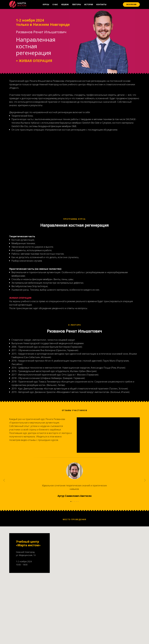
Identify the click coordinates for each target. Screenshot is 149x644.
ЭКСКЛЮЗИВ (131, 4)
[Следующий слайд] (145, 513)
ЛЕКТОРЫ (76, 5)
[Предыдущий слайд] (4, 513)
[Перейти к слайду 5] (78, 534)
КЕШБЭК (65, 5)
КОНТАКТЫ (101, 5)
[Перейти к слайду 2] (73, 534)
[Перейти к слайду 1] (71, 534)
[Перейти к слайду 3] (74, 534)
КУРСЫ (46, 5)
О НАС (55, 5)
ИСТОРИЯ (89, 5)
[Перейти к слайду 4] (76, 534)
